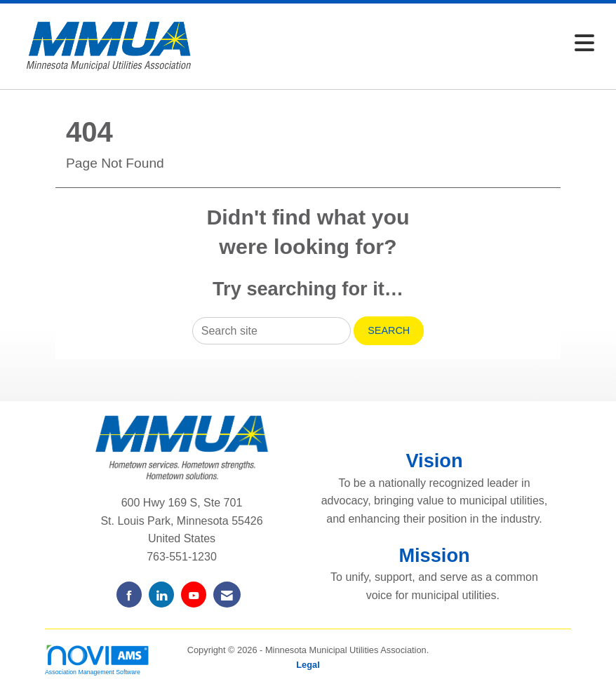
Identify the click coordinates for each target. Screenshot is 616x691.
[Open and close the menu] (404, 44)
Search (389, 330)
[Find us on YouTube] (194, 595)
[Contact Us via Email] (227, 595)
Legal (308, 665)
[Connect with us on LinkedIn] (161, 595)
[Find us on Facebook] (129, 595)
